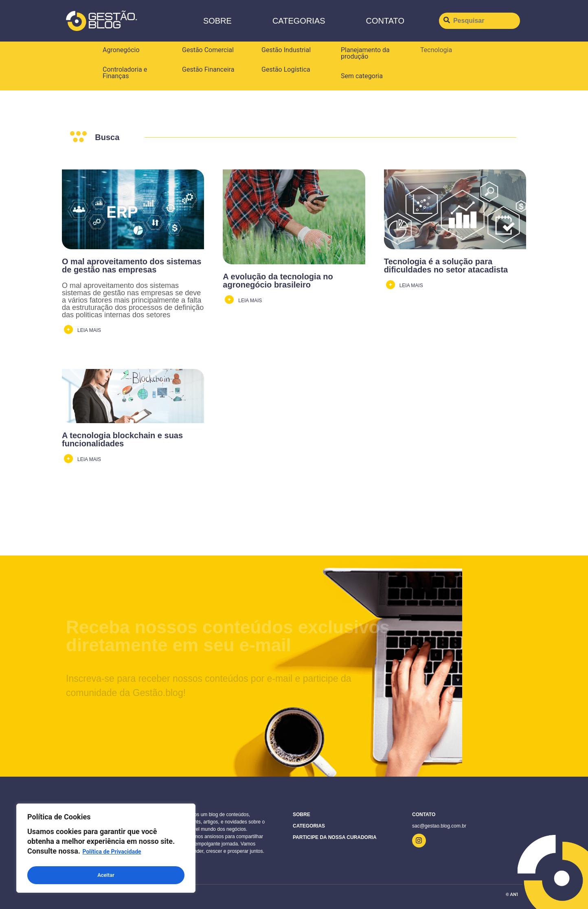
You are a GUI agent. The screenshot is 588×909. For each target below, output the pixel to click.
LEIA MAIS (89, 330)
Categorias (299, 21)
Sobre (217, 21)
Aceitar (106, 875)
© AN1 (512, 895)
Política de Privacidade (112, 855)
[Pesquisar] (479, 21)
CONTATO (385, 21)
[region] (106, 850)
